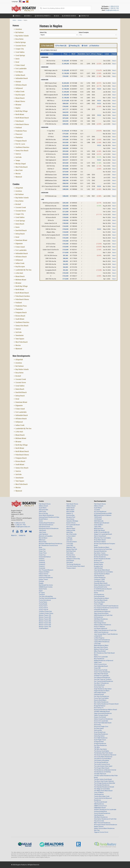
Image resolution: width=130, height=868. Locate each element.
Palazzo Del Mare (44, 572)
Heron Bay (69, 527)
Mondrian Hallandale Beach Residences (51, 544)
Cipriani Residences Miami (102, 574)
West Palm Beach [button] (21, 167)
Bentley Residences (100, 557)
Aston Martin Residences (46, 515)
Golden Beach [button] (20, 75)
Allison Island (70, 510)
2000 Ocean (42, 512)
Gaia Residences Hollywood (102, 611)
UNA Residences (99, 804)
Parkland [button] (18, 128)
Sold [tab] (84, 46)
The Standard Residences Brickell (104, 787)
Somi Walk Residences (101, 738)
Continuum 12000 (99, 579)
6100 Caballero (99, 525)
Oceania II (42, 561)
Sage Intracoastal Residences (103, 713)
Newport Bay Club (72, 549)
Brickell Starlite (98, 564)
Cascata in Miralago (72, 521)
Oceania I (42, 559)
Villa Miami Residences (101, 817)
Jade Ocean (42, 532)
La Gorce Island (71, 536)
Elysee (96, 593)
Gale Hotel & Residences (46, 525)
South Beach (70, 561)
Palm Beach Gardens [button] (22, 296)
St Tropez (42, 593)
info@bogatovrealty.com (112, 10)
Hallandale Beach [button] (21, 78)
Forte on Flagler (99, 604)
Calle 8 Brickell (98, 568)
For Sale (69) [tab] (47, 46)
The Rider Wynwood (100, 774)
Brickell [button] (18, 204)
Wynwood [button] (18, 177)
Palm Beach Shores (45, 504)
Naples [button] (18, 108)
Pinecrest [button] (19, 134)
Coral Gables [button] (20, 52)
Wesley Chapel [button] (20, 164)
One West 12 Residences (101, 683)
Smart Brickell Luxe (100, 732)
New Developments (100, 501)
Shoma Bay (97, 725)
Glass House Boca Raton (101, 613)
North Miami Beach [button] (22, 118)
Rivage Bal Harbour (100, 706)
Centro (41, 521)
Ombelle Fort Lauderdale (101, 676)
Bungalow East (98, 566)
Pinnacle (41, 581)
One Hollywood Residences (102, 678)
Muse (41, 547)
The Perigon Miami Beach (102, 768)
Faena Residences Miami (101, 598)
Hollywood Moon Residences (103, 625)
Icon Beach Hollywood (101, 628)
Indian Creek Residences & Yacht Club (105, 630)
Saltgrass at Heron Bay (73, 559)
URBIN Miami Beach (100, 808)
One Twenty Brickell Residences (104, 681)
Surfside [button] (18, 157)
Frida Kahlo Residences (101, 610)
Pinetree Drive (71, 555)
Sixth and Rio (98, 730)
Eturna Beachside (99, 596)
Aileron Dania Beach (100, 536)
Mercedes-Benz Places (101, 647)
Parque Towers (43, 579)
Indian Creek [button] (20, 92)
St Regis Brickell (99, 742)
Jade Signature (43, 534)
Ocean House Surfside (101, 670)
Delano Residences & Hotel (102, 585)
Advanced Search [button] (69, 16)
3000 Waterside (99, 521)
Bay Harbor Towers (100, 553)
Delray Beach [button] (20, 234)
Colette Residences (100, 578)
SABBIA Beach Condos (46, 587)
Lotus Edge (70, 544)
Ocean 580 (97, 668)
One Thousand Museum (46, 570)
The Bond (42, 595)
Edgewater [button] (19, 244)
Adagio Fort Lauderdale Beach (103, 534)
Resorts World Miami (100, 700)
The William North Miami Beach (103, 791)
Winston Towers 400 (45, 621)
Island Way (70, 532)
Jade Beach (42, 530)
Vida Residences (99, 815)
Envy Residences (99, 595)
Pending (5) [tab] (74, 46)
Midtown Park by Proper (101, 649)
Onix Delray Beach (99, 685)
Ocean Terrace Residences (102, 672)
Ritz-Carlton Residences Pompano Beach (106, 704)
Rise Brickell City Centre (46, 585)
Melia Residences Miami (101, 645)
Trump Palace (43, 602)
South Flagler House (100, 740)
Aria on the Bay (43, 513)
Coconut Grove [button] (20, 46)
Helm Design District (100, 623)
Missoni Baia (43, 542)
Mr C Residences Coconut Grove (48, 545)
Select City (43, 32)
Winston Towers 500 (45, 623)
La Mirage (69, 538)
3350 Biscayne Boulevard (102, 523)
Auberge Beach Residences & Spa (49, 517)
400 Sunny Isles (43, 510)
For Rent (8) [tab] (61, 46)
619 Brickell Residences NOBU (103, 513)
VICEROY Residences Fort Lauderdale (105, 810)
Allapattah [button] (19, 188)
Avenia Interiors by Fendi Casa (103, 549)
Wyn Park (97, 830)
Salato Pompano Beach (101, 715)
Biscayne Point (71, 517)
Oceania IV (42, 564)
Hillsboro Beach (43, 506)
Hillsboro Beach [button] (21, 85)
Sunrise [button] (18, 154)
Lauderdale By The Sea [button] (23, 270)
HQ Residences (99, 617)
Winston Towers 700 (45, 627)
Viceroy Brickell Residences (102, 813)
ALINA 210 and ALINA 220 (102, 532)
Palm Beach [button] (19, 121)
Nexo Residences (99, 659)
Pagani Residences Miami (102, 691)
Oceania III (42, 562)
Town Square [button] (20, 339)
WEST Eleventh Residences (102, 823)
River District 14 (99, 708)
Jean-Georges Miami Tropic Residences (106, 634)
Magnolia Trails (71, 547)
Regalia (41, 583)
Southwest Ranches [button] (22, 147)
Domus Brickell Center (101, 587)
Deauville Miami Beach (101, 583)
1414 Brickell (98, 519)
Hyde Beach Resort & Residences (49, 528)
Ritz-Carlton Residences (101, 702)
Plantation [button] (19, 137)
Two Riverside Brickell (101, 802)
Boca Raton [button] (19, 39)
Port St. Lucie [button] (20, 144)
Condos (41, 501)
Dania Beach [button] (20, 224)
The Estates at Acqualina (102, 760)
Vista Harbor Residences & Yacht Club (105, 819)
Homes (69, 501)
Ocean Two (42, 551)
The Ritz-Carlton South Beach (103, 779)
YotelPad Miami (44, 628)
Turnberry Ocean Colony (46, 613)
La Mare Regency (99, 638)
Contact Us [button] (84, 16)
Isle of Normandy (71, 534)
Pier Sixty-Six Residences (102, 696)
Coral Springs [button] (20, 55)
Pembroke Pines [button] (21, 131)
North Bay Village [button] (21, 111)
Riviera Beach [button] (20, 316)
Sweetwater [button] (19, 335)
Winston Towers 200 (45, 617)
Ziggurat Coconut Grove (101, 832)
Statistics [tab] (94, 46)
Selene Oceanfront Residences (103, 719)
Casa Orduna (70, 519)
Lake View (69, 540)
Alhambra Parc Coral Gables (102, 538)
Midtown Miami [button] (21, 280)
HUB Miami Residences (101, 619)
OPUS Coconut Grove (100, 664)
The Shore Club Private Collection (104, 781)
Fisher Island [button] (20, 65)
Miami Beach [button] (20, 98)
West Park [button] (19, 170)
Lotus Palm (70, 545)
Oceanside (42, 568)
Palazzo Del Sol (43, 574)
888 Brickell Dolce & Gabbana (103, 515)
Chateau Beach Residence (47, 523)
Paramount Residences (46, 578)
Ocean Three (43, 553)
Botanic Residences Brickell (102, 559)
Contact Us (22, 535)
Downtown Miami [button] (21, 240)
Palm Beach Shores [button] (22, 124)
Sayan (41, 591)
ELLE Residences (99, 591)
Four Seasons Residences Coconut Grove (106, 608)
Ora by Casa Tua (99, 687)
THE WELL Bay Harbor (100, 749)
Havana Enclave (99, 621)
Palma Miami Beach (100, 693)
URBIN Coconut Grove (100, 806)
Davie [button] (17, 59)
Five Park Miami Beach (101, 600)
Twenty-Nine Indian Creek (102, 796)
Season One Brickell (100, 717)
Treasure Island (71, 568)
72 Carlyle (97, 510)
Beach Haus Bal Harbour (101, 555)
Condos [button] (17, 16)
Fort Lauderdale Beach (73, 525)
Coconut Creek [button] (20, 207)
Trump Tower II (43, 608)
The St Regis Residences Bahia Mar (105, 783)
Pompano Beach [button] (21, 141)
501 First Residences (100, 512)
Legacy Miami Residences (102, 642)
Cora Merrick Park (99, 581)
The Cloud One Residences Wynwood (105, 755)
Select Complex (84, 32)
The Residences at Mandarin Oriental (105, 770)
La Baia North (98, 636)
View (114, 61)
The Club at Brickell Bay (46, 596)
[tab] (25, 29)
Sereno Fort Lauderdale (101, 721)
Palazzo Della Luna (45, 576)
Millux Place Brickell (100, 651)
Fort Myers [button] (19, 72)
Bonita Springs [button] (20, 42)
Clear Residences (99, 576)
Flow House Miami (99, 602)
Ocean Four (42, 555)
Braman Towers (99, 562)
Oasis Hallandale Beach (101, 666)
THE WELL (97, 747)
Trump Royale (43, 604)
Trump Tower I (43, 606)
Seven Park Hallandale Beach (103, 723)
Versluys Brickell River (101, 811)
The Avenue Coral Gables (102, 751)
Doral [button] (17, 62)
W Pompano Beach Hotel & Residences (106, 825)
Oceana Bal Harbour (45, 557)
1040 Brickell (98, 517)
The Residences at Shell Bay (102, 772)
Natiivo (96, 655)
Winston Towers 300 (45, 619)
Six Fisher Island (99, 728)
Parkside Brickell (99, 694)
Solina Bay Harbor (99, 736)
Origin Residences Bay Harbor (103, 689)
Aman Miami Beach (100, 540)
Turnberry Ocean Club (45, 611)
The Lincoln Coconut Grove (102, 764)
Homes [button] (28, 16)
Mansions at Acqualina (46, 536)
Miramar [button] (18, 105)
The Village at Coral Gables (102, 789)
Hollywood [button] (19, 88)
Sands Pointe (43, 589)
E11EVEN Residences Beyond (103, 589)
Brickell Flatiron (43, 519)
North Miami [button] (20, 114)
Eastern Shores (71, 523)
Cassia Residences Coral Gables (103, 572)
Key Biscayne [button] (20, 95)
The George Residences (73, 564)
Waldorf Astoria (99, 827)
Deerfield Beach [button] (21, 230)
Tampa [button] (18, 160)
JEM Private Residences (101, 632)
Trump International (45, 600)
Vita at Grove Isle (99, 821)
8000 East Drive (99, 528)
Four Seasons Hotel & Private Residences (106, 606)
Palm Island (70, 553)
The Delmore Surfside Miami (103, 759)
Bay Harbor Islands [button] (22, 36)
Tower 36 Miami (99, 793)
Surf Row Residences (100, 745)
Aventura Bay (70, 515)
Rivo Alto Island (71, 557)
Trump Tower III (43, 610)
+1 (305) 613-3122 (114, 6)
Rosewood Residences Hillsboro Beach (106, 710)
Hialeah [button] (18, 82)
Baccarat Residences (100, 551)
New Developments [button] (43, 16)
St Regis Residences (100, 744)
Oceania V (42, 566)
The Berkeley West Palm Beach (103, 753)
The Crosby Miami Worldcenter (103, 757)
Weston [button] (18, 174)
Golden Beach (71, 508)
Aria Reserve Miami (100, 542)
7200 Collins (98, 527)
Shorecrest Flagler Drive (101, 727)
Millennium (42, 540)
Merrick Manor (43, 538)
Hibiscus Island (71, 528)
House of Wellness (100, 627)
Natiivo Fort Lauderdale (101, 657)
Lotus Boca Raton (72, 542)
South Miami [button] (20, 319)
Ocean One (42, 549)
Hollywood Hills (71, 530)
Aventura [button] (18, 29)
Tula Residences (99, 794)
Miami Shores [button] (20, 101)
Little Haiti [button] (19, 273)
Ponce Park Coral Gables (101, 698)
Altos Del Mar (70, 512)
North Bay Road (71, 551)
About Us (14, 535)
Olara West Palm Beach (101, 674)
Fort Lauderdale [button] (21, 69)
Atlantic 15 (70, 513)
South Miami (43, 508)
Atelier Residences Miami (102, 547)
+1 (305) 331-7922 (114, 8)
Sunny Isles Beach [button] (22, 151)
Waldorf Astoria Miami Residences (104, 828)
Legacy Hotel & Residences (102, 640)
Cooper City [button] (19, 49)
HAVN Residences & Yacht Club (103, 615)
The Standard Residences (102, 785)
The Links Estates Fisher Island (75, 566)
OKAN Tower (98, 662)
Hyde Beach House (44, 527)
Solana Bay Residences (101, 734)
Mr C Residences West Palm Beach (104, 653)
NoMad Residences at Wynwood (104, 661)
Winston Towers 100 (45, 615)
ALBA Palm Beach (99, 530)
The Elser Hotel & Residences (47, 598)
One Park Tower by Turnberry (103, 679)
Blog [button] (56, 16)
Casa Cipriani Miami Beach (102, 570)
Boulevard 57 (98, 561)
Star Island (70, 562)
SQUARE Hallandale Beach (102, 711)
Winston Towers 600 (45, 625)
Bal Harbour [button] (19, 32)
